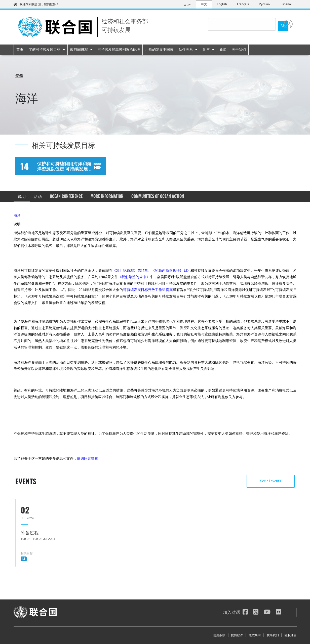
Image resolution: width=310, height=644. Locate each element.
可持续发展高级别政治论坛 (119, 50)
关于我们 (239, 50)
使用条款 (219, 635)
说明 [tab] (22, 196)
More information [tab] (107, 196)
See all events (271, 481)
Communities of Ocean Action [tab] (158, 196)
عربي (187, 4)
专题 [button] (19, 75)
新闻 (223, 50)
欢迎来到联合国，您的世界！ (36, 4)
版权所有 (255, 635)
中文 (204, 4)
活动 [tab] (38, 196)
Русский (265, 4)
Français (243, 4)
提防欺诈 (237, 635)
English (222, 4)
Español (286, 4)
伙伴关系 (186, 50)
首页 (20, 50)
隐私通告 (291, 635)
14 (24, 559)
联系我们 (273, 635)
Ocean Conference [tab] (66, 196)
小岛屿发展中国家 (159, 50)
